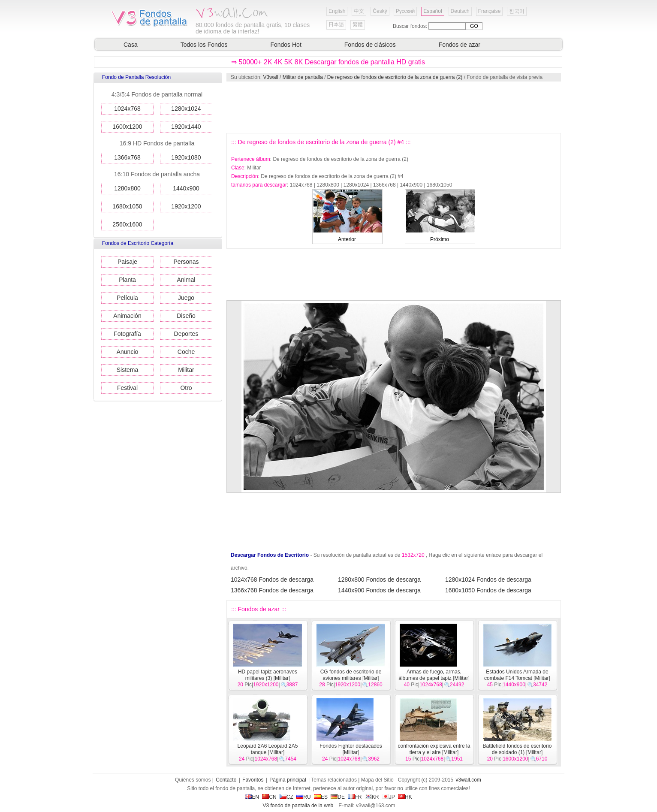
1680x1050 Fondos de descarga (488, 590)
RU (303, 797)
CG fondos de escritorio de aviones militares (351, 675)
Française (490, 11)
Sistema (128, 370)
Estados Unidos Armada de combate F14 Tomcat (516, 675)
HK (405, 797)
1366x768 (127, 157)
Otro (186, 388)
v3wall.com (469, 780)
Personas (186, 262)
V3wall (270, 77)
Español (432, 11)
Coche (186, 352)
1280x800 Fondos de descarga (379, 580)
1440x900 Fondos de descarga (379, 590)
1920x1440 (186, 127)
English (337, 11)
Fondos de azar (460, 45)
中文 (359, 11)
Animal (186, 280)
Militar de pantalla (303, 77)
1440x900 (186, 188)
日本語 (336, 24)
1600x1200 (127, 127)
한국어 (517, 11)
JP (389, 797)
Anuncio (128, 352)
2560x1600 (127, 224)
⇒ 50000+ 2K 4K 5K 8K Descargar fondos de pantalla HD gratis (328, 62)
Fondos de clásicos (370, 45)
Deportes (186, 334)
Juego (186, 298)
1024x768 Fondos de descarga (272, 580)
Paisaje (127, 262)
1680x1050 (127, 206)
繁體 (358, 24)
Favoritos (253, 780)
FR (355, 797)
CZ (286, 797)
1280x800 (127, 188)
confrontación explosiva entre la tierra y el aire (434, 749)
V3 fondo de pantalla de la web (298, 806)
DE (338, 797)
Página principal (288, 780)
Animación (127, 316)
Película (127, 298)
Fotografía (127, 334)
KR (372, 797)
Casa (131, 45)
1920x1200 (186, 206)
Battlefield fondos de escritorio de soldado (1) (517, 749)
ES (321, 797)
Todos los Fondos (204, 45)
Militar (186, 370)
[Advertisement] (393, 107)
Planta (127, 280)
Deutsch (460, 11)
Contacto (226, 780)
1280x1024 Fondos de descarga (488, 580)
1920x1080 (186, 157)
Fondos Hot (286, 45)
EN (252, 797)
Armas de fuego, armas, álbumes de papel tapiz (430, 675)
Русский (405, 11)
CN (269, 797)
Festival (127, 388)
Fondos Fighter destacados (351, 746)
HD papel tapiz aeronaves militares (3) (268, 675)
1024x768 (127, 109)
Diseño (186, 316)
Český (380, 11)
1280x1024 (186, 109)
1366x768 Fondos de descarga (272, 590)
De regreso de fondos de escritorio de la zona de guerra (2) (395, 77)
